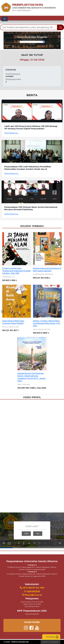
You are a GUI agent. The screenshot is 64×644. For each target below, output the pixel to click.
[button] (5, 40)
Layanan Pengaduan (50, 642)
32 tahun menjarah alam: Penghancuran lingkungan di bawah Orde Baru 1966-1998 (16, 271)
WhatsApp (52, 637)
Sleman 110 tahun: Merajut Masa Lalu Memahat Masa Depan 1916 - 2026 (47, 323)
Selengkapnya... (11, 133)
